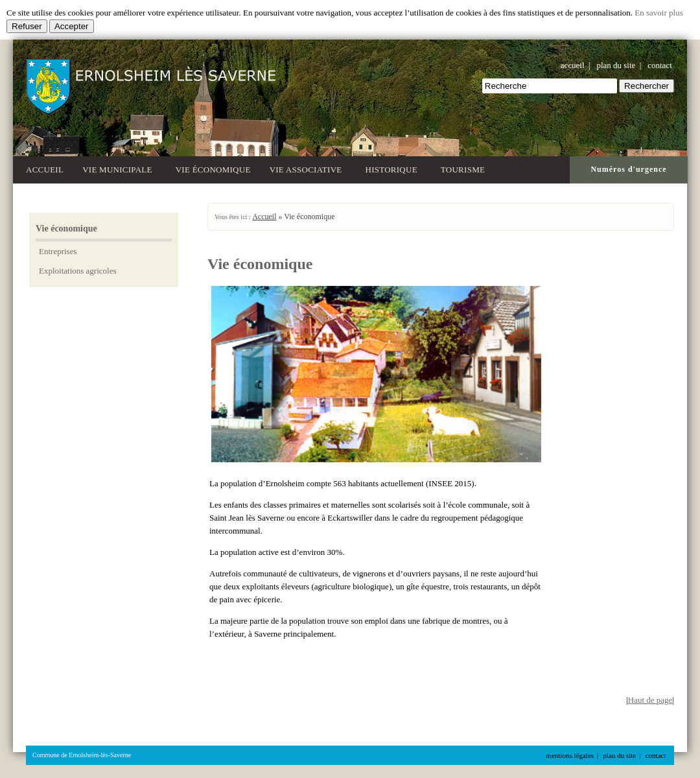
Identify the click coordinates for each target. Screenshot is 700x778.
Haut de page (650, 700)
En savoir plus (659, 13)
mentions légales (570, 755)
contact (660, 65)
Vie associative (308, 168)
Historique (394, 168)
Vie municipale (120, 168)
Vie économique (213, 170)
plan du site (616, 65)
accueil (573, 65)
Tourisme (465, 168)
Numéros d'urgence (628, 169)
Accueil (45, 170)
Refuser (27, 26)
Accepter (72, 26)
